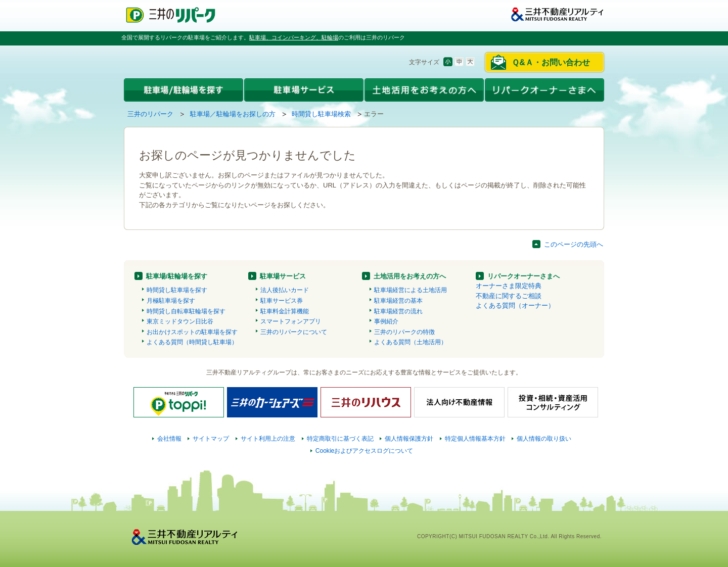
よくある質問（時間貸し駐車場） (192, 342)
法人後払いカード (285, 290)
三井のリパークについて (294, 332)
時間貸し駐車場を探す (177, 290)
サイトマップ (211, 439)
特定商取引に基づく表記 (340, 439)
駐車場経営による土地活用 (411, 290)
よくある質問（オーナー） (515, 305)
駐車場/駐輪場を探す (177, 276)
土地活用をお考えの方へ (410, 276)
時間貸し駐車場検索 (321, 114)
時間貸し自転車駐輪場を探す (186, 311)
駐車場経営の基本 (398, 301)
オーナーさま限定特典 (509, 286)
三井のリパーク (150, 114)
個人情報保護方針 (409, 439)
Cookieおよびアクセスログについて (365, 451)
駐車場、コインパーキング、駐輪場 (294, 37)
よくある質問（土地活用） (411, 342)
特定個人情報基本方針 (475, 439)
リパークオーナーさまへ (524, 276)
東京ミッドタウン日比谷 (180, 321)
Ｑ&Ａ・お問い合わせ (551, 62)
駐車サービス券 (282, 301)
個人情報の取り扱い (544, 439)
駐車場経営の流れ (398, 311)
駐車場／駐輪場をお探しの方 (233, 114)
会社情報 (169, 439)
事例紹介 (386, 321)
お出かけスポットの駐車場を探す (192, 332)
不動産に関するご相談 (509, 296)
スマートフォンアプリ (291, 321)
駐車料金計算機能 (285, 311)
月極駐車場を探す (171, 301)
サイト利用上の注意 (268, 439)
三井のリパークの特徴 (404, 332)
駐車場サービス (283, 276)
